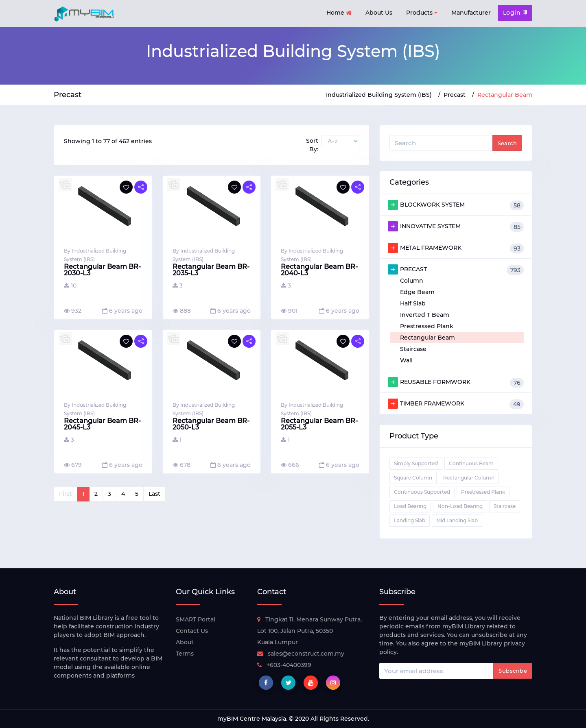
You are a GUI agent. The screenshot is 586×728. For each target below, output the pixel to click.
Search (507, 143)
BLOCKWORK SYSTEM (456, 205)
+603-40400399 (284, 665)
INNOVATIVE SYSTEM (456, 227)
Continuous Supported (422, 492)
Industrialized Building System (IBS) (379, 95)
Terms (185, 654)
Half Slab (413, 303)
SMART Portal (196, 619)
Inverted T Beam (425, 315)
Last (154, 494)
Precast (455, 95)
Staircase (413, 349)
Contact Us (192, 631)
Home (339, 13)
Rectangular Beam (427, 338)
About (185, 642)
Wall (406, 360)
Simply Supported (416, 463)
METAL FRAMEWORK (456, 248)
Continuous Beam (471, 463)
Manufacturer (471, 13)
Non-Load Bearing (460, 506)
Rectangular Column (469, 478)
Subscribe (513, 671)
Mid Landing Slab (457, 520)
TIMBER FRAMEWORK (456, 404)
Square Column (413, 478)
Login (515, 13)
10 (70, 286)
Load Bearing (410, 506)
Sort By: (312, 145)
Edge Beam (417, 292)
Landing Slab (410, 520)
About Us (379, 13)
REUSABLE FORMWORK (456, 382)
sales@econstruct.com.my (301, 654)
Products (422, 13)
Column (412, 281)
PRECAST (456, 270)
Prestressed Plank (427, 326)
